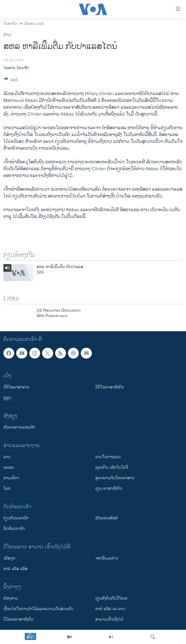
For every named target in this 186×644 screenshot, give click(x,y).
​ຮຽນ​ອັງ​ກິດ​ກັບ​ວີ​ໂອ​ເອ (111, 598)
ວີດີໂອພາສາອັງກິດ (110, 387)
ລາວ (7, 457)
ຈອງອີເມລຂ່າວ (107, 558)
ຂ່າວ (7, 35)
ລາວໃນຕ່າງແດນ (108, 457)
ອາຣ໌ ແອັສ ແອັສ (15, 569)
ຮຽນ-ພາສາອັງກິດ (109, 488)
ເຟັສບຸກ (9, 558)
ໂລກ (7, 488)
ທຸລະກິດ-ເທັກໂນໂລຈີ (112, 467)
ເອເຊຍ (9, 467)
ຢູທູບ (7, 398)
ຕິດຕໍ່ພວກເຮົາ (14, 529)
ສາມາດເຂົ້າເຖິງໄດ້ (109, 619)
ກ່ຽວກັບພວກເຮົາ (16, 518)
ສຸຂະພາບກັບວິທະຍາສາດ (115, 478)
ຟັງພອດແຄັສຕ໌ (107, 518)
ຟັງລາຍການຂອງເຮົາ (19, 427)
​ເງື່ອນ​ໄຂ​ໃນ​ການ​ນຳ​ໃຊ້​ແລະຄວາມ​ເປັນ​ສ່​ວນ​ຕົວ (38, 609)
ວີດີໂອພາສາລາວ (16, 387)
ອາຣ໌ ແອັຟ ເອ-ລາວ (110, 609)
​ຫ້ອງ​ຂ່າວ (11, 598)
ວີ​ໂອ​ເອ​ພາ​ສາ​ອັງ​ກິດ (18, 619)
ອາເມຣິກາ (11, 478)
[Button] (11, 81)
